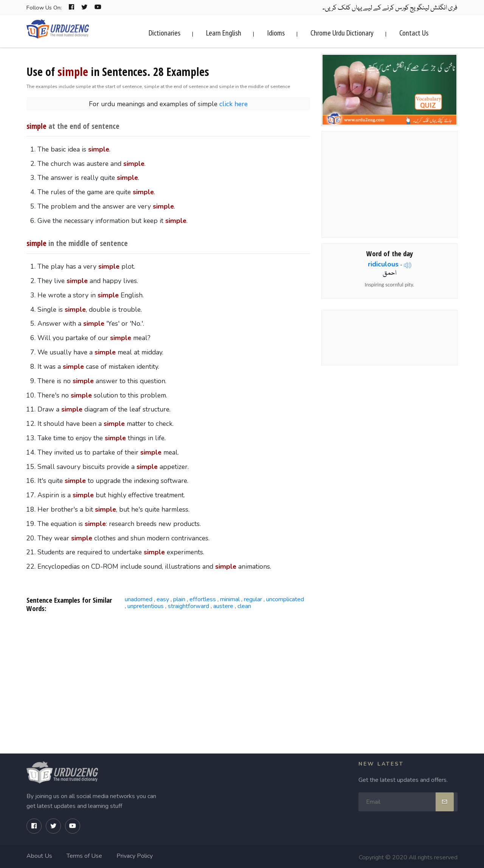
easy (163, 599)
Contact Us (414, 33)
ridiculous (383, 264)
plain (179, 599)
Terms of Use (84, 856)
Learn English (224, 33)
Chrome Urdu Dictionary (342, 33)
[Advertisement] (168, 679)
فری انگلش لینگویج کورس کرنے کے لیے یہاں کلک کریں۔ (390, 8)
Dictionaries (164, 33)
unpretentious (146, 606)
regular (253, 599)
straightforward (188, 606)
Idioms (276, 33)
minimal (230, 599)
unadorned (139, 599)
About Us (39, 856)
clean (244, 606)
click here (233, 104)
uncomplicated (285, 599)
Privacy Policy (135, 856)
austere (223, 606)
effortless (203, 599)
